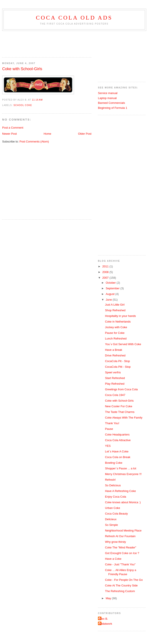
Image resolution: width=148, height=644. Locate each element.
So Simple (111, 525)
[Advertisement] (24, 43)
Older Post (85, 134)
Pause (109, 429)
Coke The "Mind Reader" (120, 547)
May (109, 598)
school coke (23, 105)
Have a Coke (113, 559)
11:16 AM (37, 100)
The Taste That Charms (120, 412)
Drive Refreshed (115, 355)
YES (108, 446)
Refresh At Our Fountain (120, 536)
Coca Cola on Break (118, 457)
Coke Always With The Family (124, 418)
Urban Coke (112, 508)
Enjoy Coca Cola (115, 497)
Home (48, 134)
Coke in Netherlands (118, 322)
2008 (106, 272)
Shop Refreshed (115, 310)
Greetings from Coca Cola (121, 389)
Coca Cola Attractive (118, 440)
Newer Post (9, 134)
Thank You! (112, 423)
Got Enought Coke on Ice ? (122, 553)
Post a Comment (13, 128)
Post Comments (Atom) (34, 142)
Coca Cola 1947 (115, 395)
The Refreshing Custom (120, 591)
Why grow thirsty (115, 542)
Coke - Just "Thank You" (120, 564)
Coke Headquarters (117, 435)
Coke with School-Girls (22, 69)
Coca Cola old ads (74, 18)
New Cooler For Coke (119, 406)
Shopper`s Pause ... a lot (120, 468)
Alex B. (103, 619)
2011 (106, 266)
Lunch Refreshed (116, 339)
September (113, 288)
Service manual (108, 93)
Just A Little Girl (115, 305)
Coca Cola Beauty (116, 514)
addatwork (106, 624)
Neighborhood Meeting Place (123, 531)
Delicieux (111, 519)
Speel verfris (113, 372)
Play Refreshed (115, 384)
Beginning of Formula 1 (113, 108)
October (111, 283)
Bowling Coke (114, 463)
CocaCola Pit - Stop (117, 361)
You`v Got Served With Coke (123, 344)
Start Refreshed (115, 378)
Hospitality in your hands (120, 316)
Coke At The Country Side (121, 585)
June (109, 300)
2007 (106, 278)
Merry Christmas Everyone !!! (123, 474)
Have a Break (114, 350)
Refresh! (110, 480)
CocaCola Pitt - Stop (118, 367)
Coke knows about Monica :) (123, 502)
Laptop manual (107, 98)
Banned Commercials (111, 103)
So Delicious (113, 485)
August (111, 294)
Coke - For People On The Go (124, 580)
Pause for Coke (115, 333)
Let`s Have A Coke (117, 451)
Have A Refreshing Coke (120, 491)
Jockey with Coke (116, 327)
